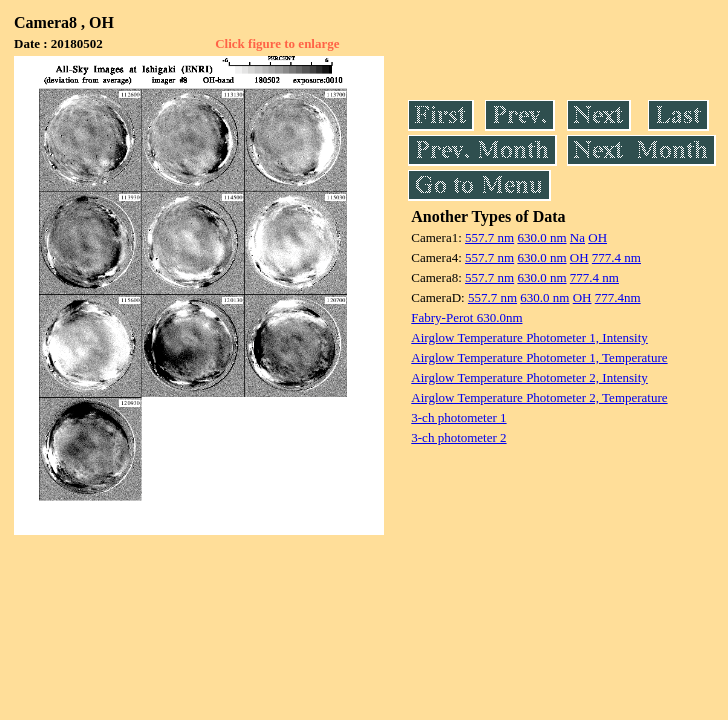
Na (577, 237)
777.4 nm (616, 257)
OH (597, 237)
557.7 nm (489, 237)
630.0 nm (541, 237)
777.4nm (618, 297)
